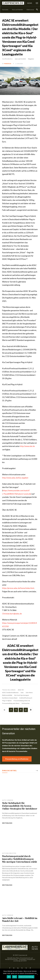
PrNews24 (8, 64)
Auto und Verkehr (20, 59)
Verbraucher (26, 703)
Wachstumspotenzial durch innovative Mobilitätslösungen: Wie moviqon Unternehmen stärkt (20, 859)
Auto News (29, 693)
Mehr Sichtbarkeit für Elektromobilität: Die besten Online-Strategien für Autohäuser (20, 806)
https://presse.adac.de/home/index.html (18, 588)
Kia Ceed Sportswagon (22, 695)
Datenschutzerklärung (26, 977)
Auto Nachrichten (9, 853)
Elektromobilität (7, 695)
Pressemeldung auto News (11, 703)
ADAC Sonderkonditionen (10, 693)
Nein (15, 977)
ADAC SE (21, 690)
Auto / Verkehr (8, 800)
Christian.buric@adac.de (12, 614)
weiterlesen (7, 823)
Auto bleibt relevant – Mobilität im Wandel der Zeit (20, 919)
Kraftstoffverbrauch (26, 698)
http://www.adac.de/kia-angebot (15, 478)
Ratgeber (31, 59)
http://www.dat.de (27, 446)
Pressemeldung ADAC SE (22, 701)
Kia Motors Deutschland (10, 698)
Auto (22, 693)
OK (9, 977)
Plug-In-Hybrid (7, 701)
